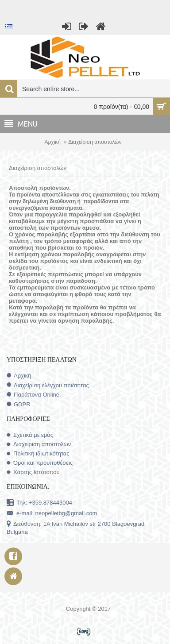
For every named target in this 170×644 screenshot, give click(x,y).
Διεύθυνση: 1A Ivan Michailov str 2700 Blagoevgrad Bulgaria (75, 528)
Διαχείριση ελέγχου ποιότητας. (48, 385)
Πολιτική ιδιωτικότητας (38, 453)
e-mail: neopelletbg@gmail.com (52, 514)
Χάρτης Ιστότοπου (33, 472)
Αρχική (53, 142)
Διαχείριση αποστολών (95, 142)
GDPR (19, 405)
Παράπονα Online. (34, 395)
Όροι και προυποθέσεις (40, 463)
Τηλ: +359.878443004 (39, 503)
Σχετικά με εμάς (30, 435)
